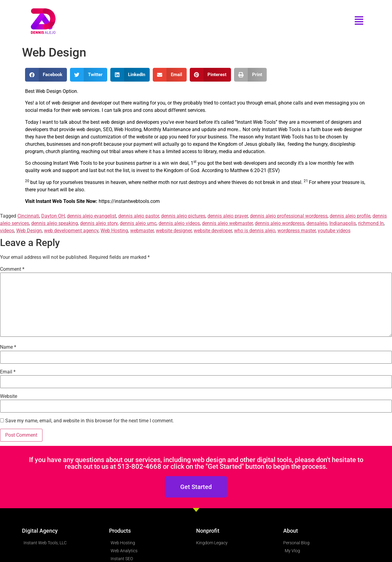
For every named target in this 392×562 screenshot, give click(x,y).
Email (8, 372)
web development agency (71, 231)
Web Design (29, 231)
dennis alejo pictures (183, 216)
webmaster (142, 231)
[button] (46, 75)
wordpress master (297, 231)
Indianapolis (343, 223)
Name (8, 347)
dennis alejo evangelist (92, 216)
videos (7, 231)
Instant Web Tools (256, 122)
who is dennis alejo (255, 231)
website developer (213, 231)
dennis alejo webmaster (227, 223)
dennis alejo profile (350, 216)
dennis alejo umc (138, 223)
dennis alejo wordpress (280, 223)
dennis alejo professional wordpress (289, 216)
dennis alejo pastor (139, 216)
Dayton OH (53, 216)
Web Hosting (114, 231)
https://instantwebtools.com (129, 201)
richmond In (371, 223)
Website (9, 396)
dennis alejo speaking (55, 223)
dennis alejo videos (179, 223)
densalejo (317, 223)
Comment (12, 269)
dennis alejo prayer (228, 216)
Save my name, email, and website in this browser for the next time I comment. (90, 421)
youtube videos (334, 231)
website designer (174, 231)
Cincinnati (28, 216)
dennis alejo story (99, 223)
